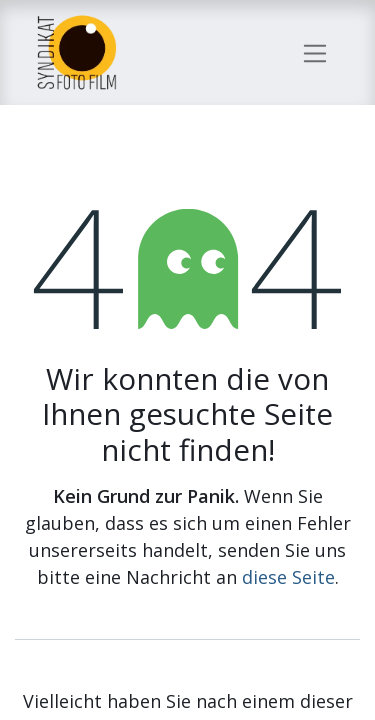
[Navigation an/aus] (315, 52)
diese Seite (288, 577)
